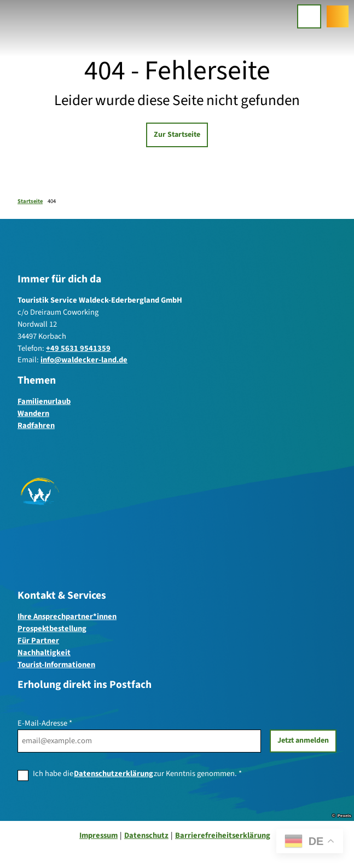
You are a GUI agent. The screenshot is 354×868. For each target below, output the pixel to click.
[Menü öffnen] (309, 16)
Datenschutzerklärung (114, 774)
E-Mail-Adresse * (45, 723)
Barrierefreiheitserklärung (223, 835)
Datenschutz (146, 835)
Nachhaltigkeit (44, 653)
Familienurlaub (44, 402)
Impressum (98, 835)
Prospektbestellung (52, 629)
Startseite (30, 201)
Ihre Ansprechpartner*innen (67, 617)
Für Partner (38, 641)
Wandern (33, 414)
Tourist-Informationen (56, 664)
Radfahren (36, 426)
